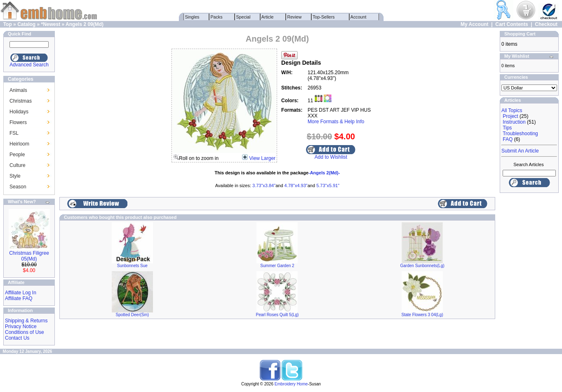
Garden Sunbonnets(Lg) (422, 266)
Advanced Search (29, 65)
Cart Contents (511, 24)
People (17, 155)
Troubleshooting (520, 134)
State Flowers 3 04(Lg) (422, 315)
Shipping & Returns (26, 321)
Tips (507, 128)
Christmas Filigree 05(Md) (29, 256)
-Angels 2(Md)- (324, 173)
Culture (18, 165)
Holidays (19, 112)
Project (510, 116)
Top (8, 24)
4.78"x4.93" (296, 185)
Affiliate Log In (21, 293)
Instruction (514, 122)
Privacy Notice (21, 326)
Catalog (26, 24)
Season (18, 187)
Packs (217, 17)
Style (15, 176)
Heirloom (19, 144)
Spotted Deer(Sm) (133, 315)
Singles (192, 17)
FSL (14, 133)
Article (268, 17)
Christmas (21, 101)
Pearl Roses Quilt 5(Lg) (277, 315)
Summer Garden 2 (277, 266)
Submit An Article (520, 151)
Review (295, 17)
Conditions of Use (25, 332)
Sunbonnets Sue (132, 266)
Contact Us (17, 338)
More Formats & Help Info (336, 122)
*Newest (51, 24)
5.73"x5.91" (328, 185)
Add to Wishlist (331, 157)
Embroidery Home (291, 384)
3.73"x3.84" (264, 185)
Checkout (546, 24)
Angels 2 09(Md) (85, 24)
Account (359, 17)
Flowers (18, 122)
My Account (475, 24)
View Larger (262, 158)
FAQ (508, 139)
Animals (18, 90)
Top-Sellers (324, 17)
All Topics (512, 110)
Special (243, 17)
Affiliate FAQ (19, 298)
